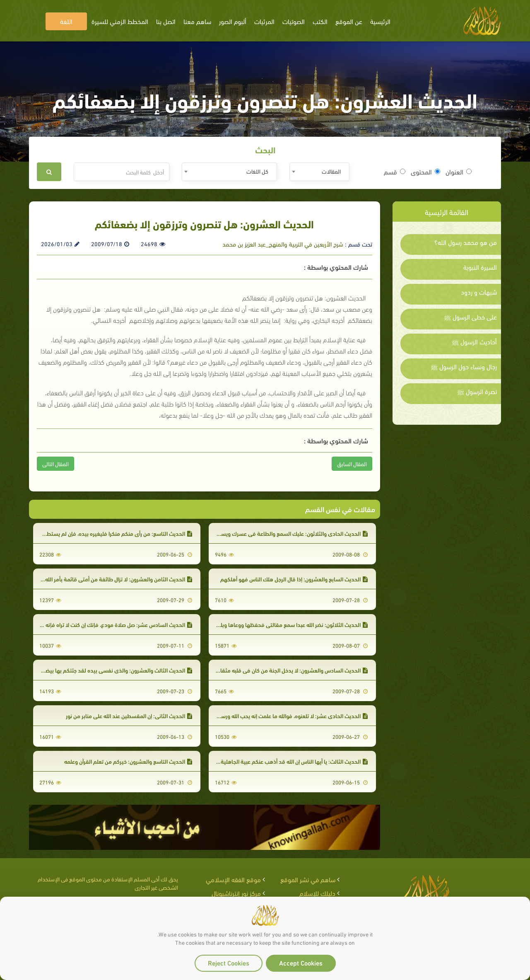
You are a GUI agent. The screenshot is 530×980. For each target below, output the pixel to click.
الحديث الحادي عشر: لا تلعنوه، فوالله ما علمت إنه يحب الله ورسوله (291, 715)
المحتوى (425, 172)
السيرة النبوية (480, 267)
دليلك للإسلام (317, 893)
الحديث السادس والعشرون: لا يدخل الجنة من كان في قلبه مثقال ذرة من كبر (280, 670)
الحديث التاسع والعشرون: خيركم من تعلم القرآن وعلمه (128, 761)
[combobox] (319, 172)
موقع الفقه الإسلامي (233, 879)
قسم (395, 172)
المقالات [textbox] (331, 171)
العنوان (459, 172)
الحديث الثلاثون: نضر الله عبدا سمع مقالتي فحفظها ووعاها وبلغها (290, 624)
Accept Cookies (301, 962)
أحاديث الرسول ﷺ (474, 341)
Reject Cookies (229, 962)
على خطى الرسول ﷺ (470, 317)
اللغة (66, 21)
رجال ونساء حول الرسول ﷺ (464, 366)
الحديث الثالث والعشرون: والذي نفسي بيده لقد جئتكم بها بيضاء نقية (111, 670)
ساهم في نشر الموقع (308, 879)
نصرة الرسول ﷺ (477, 391)
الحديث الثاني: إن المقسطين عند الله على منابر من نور (129, 715)
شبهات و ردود (479, 292)
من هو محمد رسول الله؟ (466, 242)
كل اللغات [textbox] (257, 171)
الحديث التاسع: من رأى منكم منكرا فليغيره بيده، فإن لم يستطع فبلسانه (108, 533)
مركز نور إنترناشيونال (236, 893)
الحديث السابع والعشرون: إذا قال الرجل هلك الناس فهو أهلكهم (294, 579)
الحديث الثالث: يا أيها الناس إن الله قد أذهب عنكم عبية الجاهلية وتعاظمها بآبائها (275, 761)
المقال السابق (352, 463)
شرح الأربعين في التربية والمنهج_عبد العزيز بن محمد (283, 244)
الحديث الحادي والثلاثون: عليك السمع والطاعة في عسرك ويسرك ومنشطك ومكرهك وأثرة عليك (256, 533)
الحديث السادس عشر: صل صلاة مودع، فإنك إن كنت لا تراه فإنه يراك (113, 624)
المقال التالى (55, 463)
